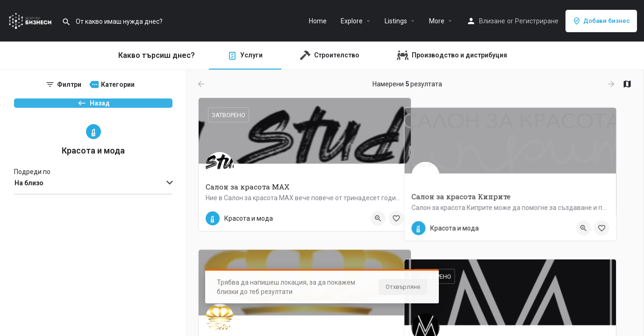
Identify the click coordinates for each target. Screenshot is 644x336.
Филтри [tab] (69, 84)
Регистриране (537, 21)
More (437, 21)
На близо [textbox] (29, 199)
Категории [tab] (118, 84)
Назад (93, 108)
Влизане (492, 21)
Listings (396, 21)
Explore (352, 21)
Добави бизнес (601, 21)
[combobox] (93, 200)
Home (318, 21)
